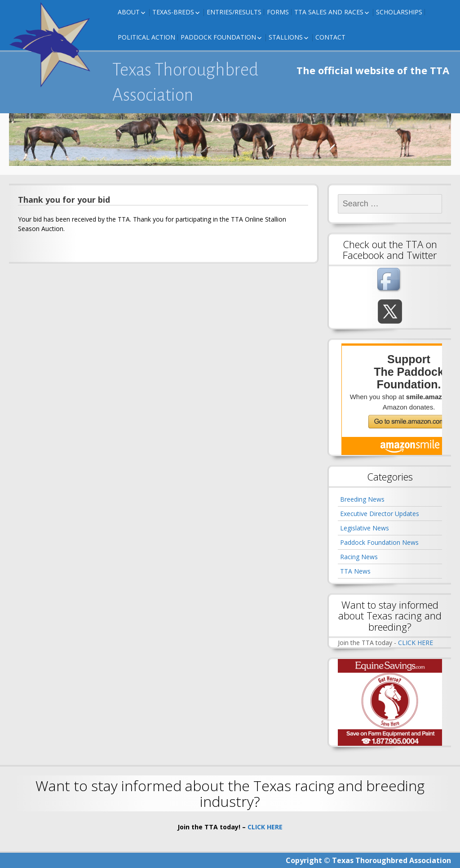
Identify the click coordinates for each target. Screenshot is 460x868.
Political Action (146, 37)
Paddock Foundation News (379, 542)
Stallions (286, 37)
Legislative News (365, 528)
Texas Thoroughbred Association (185, 82)
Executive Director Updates (380, 514)
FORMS (278, 12)
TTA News (355, 571)
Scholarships (399, 12)
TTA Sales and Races (329, 12)
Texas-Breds (173, 12)
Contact (330, 37)
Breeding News (362, 499)
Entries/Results (234, 12)
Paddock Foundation (218, 37)
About (129, 12)
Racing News (359, 557)
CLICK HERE (416, 643)
